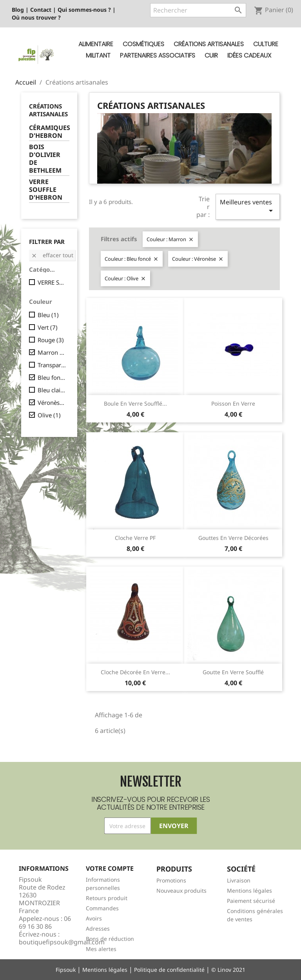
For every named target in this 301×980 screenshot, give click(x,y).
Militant (98, 55)
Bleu (48, 315)
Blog (18, 10)
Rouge (51, 340)
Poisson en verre (233, 403)
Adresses (98, 929)
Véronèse (52, 402)
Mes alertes (101, 949)
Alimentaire (96, 44)
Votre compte (110, 868)
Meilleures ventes (248, 207)
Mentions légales (249, 891)
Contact (41, 10)
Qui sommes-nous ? (84, 10)
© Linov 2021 (228, 970)
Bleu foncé (52, 377)
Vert (48, 327)
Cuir (211, 55)
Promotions (171, 880)
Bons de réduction (110, 939)
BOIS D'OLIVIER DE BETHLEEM (45, 159)
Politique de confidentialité (169, 970)
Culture (266, 44)
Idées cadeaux (249, 55)
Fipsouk (66, 970)
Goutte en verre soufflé (233, 672)
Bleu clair (52, 390)
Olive (49, 415)
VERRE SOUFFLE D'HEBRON (46, 190)
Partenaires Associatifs (158, 55)
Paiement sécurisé (251, 901)
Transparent (52, 365)
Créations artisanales (209, 44)
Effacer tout (52, 255)
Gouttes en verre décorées (233, 538)
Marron (52, 352)
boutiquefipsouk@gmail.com (62, 942)
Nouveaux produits (181, 891)
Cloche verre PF (135, 538)
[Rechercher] (198, 10)
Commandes (102, 908)
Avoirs (94, 918)
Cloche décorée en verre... (135, 672)
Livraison (239, 880)
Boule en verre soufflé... (135, 403)
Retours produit (107, 898)
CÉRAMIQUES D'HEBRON (49, 132)
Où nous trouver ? (36, 17)
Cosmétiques (143, 44)
